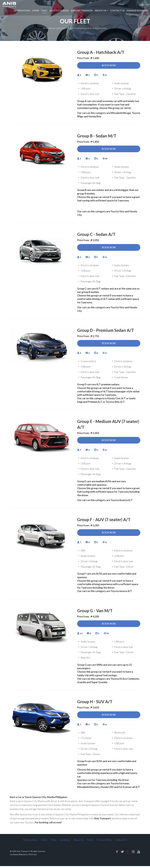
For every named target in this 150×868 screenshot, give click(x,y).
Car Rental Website (18, 856)
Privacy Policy (104, 842)
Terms (90, 842)
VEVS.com (33, 856)
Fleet (44, 11)
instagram (133, 854)
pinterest (139, 854)
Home (36, 11)
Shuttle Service (59, 11)
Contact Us (117, 11)
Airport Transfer (82, 11)
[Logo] (10, 5)
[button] (144, 5)
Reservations (22, 11)
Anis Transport (23, 853)
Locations (65, 842)
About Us (79, 842)
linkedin (128, 854)
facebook (117, 854)
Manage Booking (137, 11)
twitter (122, 854)
